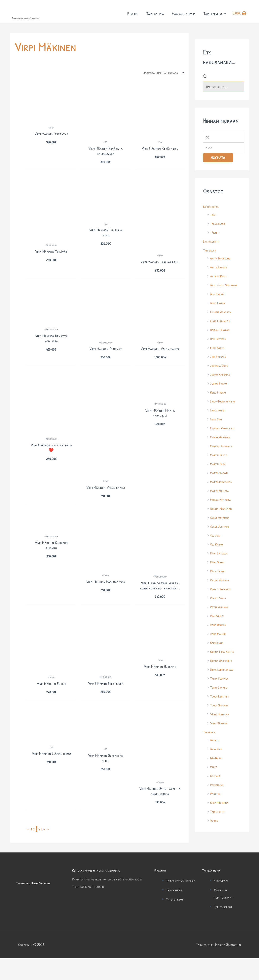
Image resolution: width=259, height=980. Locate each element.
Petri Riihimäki (220, 618)
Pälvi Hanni (218, 582)
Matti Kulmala (221, 502)
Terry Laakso (220, 698)
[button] (224, 18)
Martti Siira (219, 475)
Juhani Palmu (219, 394)
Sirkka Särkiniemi (222, 671)
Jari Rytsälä (219, 367)
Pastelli (216, 804)
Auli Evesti (218, 305)
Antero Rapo (219, 287)
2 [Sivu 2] (34, 851)
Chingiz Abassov (222, 323)
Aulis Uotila (219, 314)
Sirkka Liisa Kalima (223, 662)
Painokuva (218, 796)
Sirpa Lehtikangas (223, 680)
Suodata (218, 169)
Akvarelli (217, 760)
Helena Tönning (221, 341)
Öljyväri (216, 787)
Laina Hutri (218, 421)
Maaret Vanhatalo (224, 439)
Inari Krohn (218, 358)
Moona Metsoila (222, 510)
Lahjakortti (212, 252)
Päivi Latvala (220, 564)
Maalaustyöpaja (184, 18)
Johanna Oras (220, 376)
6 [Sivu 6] (45, 851)
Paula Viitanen (221, 591)
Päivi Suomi (218, 573)
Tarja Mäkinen (221, 689)
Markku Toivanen (223, 457)
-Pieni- (215, 243)
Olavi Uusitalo (221, 537)
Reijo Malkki (219, 645)
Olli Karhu (217, 555)
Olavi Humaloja (221, 528)
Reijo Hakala (219, 636)
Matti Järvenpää (222, 493)
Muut (214, 778)
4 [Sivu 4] (40, 851)
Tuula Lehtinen (221, 707)
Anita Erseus (220, 278)
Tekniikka (210, 743)
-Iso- (214, 225)
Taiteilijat (210, 261)
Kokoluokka (212, 217)
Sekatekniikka (220, 813)
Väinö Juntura (221, 725)
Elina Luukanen (221, 332)
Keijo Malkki (219, 403)
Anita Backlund (222, 269)
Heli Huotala (219, 350)
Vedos (215, 831)
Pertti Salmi (219, 609)
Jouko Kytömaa (221, 385)
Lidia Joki (216, 430)
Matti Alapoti (220, 484)
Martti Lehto (220, 466)
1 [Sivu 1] (32, 851)
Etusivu (133, 18)
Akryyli (215, 751)
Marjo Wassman (221, 448)
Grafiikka (217, 769)
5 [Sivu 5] (42, 851)
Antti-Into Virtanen (225, 296)
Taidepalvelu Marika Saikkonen (41, 25)
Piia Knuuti (218, 627)
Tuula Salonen (221, 716)
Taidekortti (219, 822)
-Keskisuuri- (219, 234)
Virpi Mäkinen (220, 734)
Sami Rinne (217, 653)
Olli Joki (216, 546)
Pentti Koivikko (221, 600)
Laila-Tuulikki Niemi (224, 412)
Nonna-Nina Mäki (222, 519)
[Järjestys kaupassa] (160, 81)
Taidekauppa (155, 18)
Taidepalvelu (215, 18)
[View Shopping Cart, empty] (240, 18)
